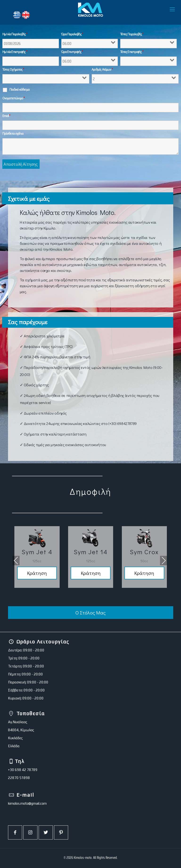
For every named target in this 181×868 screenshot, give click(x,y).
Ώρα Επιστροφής (72, 52)
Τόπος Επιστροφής (132, 52)
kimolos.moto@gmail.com (27, 803)
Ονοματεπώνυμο (13, 98)
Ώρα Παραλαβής (72, 34)
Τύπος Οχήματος (13, 69)
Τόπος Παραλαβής (132, 34)
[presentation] (16, 561)
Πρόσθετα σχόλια (13, 133)
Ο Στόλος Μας (90, 613)
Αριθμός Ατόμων (102, 69)
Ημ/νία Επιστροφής (15, 52)
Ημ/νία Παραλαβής (15, 34)
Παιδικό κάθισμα (19, 89)
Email (6, 116)
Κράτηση (37, 573)
